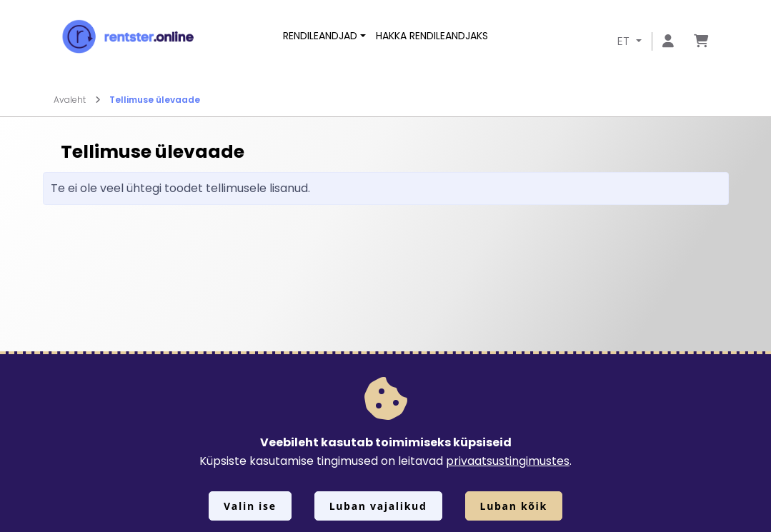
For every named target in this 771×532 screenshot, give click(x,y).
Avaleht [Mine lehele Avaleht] (77, 100)
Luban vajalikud (378, 506)
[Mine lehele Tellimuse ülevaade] (701, 42)
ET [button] (625, 41)
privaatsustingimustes (508, 461)
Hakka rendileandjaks (432, 36)
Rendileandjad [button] (320, 36)
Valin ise (250, 506)
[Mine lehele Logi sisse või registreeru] (668, 42)
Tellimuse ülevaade (155, 100)
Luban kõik (514, 506)
